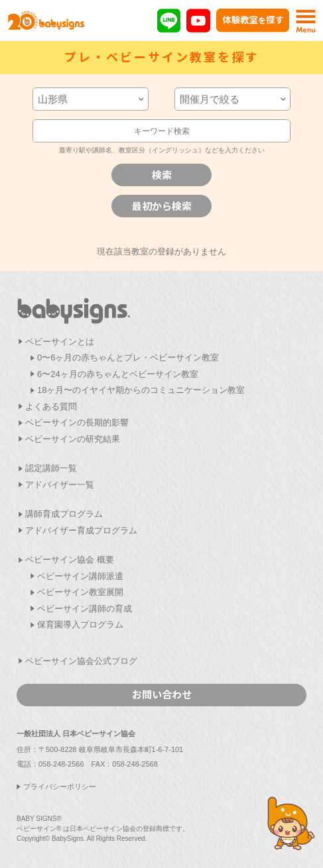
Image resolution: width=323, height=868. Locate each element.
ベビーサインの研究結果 (73, 439)
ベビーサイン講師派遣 (80, 576)
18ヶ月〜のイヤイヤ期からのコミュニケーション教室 (141, 390)
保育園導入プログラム (80, 624)
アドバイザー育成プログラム (81, 530)
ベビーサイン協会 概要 (70, 560)
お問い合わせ (162, 694)
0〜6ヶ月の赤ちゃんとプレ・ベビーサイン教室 (128, 357)
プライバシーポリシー (60, 787)
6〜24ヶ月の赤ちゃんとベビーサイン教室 (118, 374)
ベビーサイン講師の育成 (85, 609)
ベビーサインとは (60, 342)
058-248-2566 (61, 764)
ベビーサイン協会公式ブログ (81, 661)
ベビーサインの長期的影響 (77, 422)
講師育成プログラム (64, 514)
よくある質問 (51, 407)
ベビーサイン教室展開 (80, 592)
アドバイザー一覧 (60, 485)
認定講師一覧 (51, 468)
